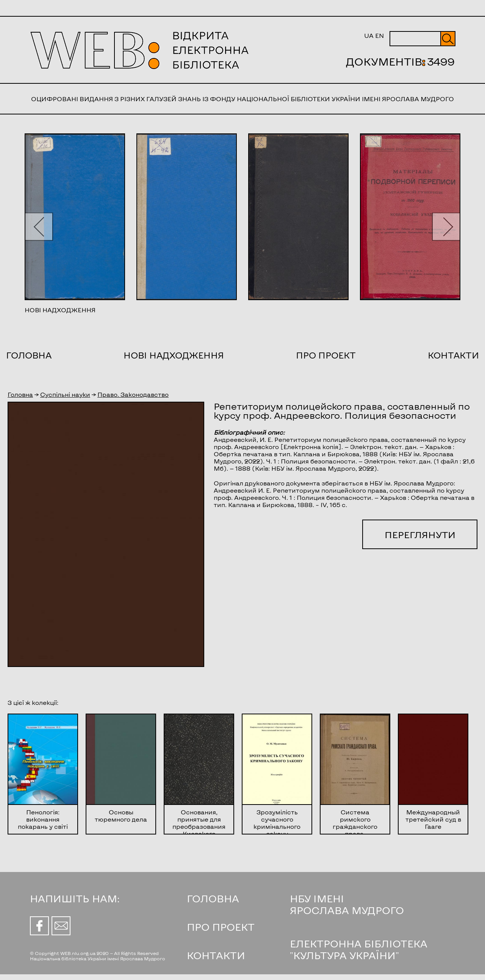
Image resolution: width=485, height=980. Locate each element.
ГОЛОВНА (213, 898)
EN (379, 35)
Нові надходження (174, 355)
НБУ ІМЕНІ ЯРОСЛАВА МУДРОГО (347, 904)
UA (369, 35)
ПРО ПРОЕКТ (221, 927)
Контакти (453, 355)
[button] (39, 226)
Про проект (326, 355)
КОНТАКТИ (216, 955)
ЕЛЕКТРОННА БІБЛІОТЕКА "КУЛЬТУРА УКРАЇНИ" (359, 949)
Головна (29, 355)
